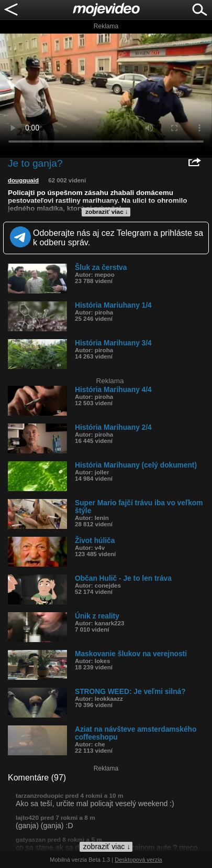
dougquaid (23, 180)
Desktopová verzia (138, 860)
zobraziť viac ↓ (107, 212)
